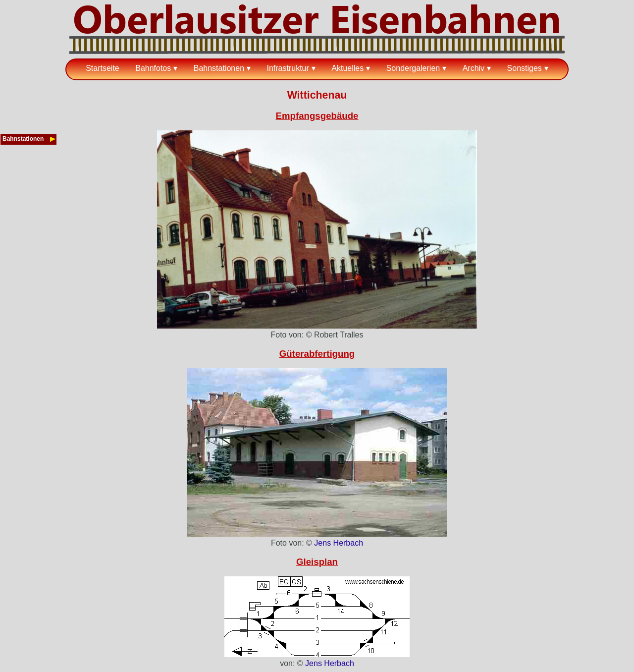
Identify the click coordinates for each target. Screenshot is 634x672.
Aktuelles (347, 68)
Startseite (103, 68)
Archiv (474, 68)
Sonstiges (525, 68)
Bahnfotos (153, 68)
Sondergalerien (413, 68)
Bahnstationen (219, 68)
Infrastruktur (288, 68)
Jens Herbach (339, 543)
